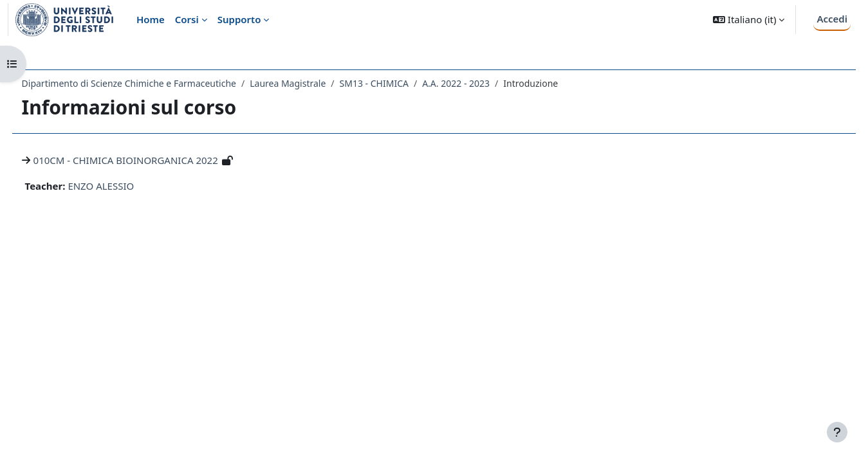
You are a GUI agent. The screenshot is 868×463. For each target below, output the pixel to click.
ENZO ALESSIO (125, 186)
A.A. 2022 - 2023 (480, 83)
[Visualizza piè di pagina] (837, 432)
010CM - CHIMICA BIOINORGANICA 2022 (150, 160)
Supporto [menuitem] (239, 19)
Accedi (832, 19)
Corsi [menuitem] (187, 19)
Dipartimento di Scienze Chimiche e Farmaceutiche (153, 83)
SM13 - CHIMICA (398, 83)
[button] (749, 20)
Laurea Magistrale (312, 83)
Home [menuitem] (151, 19)
